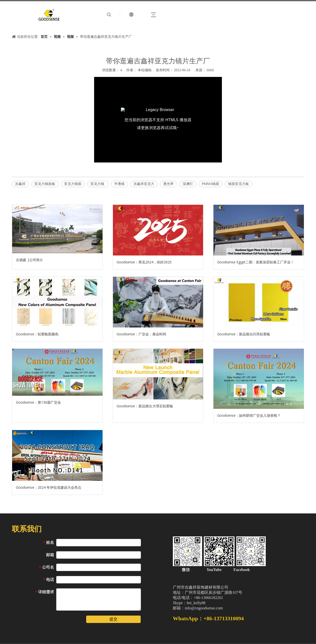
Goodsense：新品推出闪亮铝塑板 (244, 334)
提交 (113, 619)
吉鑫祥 (20, 184)
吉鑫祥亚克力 (144, 184)
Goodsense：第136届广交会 (38, 402)
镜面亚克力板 (238, 184)
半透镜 (119, 184)
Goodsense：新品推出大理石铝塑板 (145, 406)
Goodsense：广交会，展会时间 (141, 334)
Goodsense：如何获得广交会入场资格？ (249, 415)
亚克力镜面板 (45, 184)
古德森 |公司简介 (29, 260)
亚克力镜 (98, 184)
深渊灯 (188, 184)
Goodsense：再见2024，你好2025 (144, 262)
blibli (210, 70)
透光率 (168, 184)
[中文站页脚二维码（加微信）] (219, 551)
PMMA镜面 (211, 184)
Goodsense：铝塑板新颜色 (37, 334)
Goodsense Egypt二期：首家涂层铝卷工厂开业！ (256, 262)
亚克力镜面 (73, 184)
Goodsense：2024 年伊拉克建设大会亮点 (49, 487)
